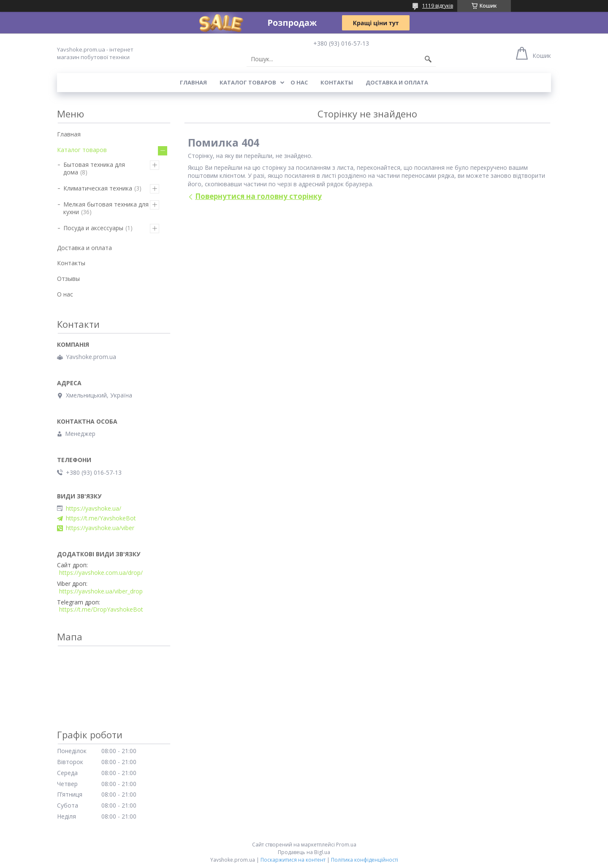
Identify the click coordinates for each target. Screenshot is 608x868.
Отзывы (68, 279)
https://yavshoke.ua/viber (100, 528)
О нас (299, 82)
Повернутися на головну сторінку (258, 196)
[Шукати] (428, 59)
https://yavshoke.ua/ (94, 509)
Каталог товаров (248, 82)
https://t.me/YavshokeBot (101, 518)
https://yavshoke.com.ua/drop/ (101, 573)
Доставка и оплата (397, 82)
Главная (193, 82)
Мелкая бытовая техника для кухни (106, 208)
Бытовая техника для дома (94, 168)
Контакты (337, 82)
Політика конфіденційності (365, 860)
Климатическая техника (98, 188)
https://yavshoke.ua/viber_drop (101, 591)
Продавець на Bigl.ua (304, 852)
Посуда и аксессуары (93, 228)
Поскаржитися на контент (293, 860)
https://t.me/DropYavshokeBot (101, 610)
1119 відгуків (438, 6)
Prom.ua (346, 845)
